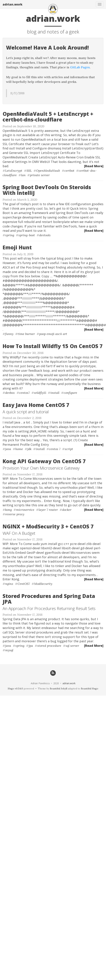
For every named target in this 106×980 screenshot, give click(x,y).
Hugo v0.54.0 (15, 689)
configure (70, 393)
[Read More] (94, 166)
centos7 (24, 393)
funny (9, 334)
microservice (25, 510)
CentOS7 (24, 584)
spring (10, 235)
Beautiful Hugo (90, 689)
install (55, 393)
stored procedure (49, 646)
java (8, 449)
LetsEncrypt (14, 171)
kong (8, 510)
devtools (45, 235)
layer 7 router (48, 510)
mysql (9, 650)
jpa (31, 646)
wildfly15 (40, 393)
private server (40, 175)
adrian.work (13, 4)
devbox (10, 393)
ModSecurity (43, 584)
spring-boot (27, 235)
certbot (69, 171)
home (19, 449)
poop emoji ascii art (53, 334)
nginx (9, 584)
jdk (29, 449)
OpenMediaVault (48, 171)
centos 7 (55, 449)
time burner (26, 334)
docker (67, 510)
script (69, 449)
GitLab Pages (80, 67)
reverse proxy (15, 514)
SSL (29, 171)
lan (23, 175)
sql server (72, 646)
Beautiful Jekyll (59, 689)
